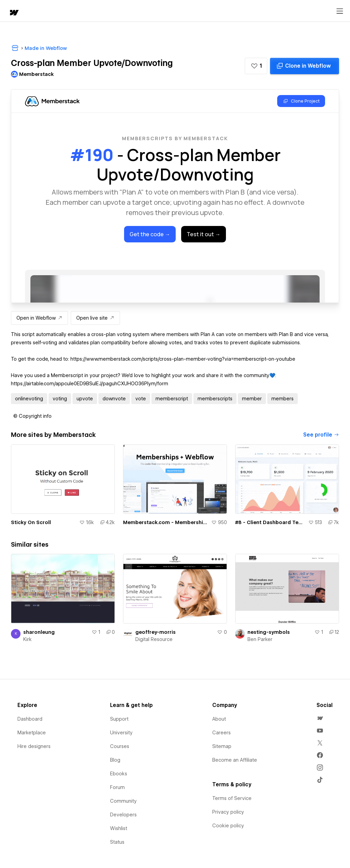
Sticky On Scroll (31, 522)
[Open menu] (340, 11)
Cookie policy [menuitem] (228, 826)
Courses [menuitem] (120, 746)
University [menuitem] (121, 733)
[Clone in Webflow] (305, 66)
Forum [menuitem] (117, 787)
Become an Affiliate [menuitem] (235, 760)
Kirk (28, 639)
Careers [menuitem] (221, 733)
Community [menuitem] (123, 801)
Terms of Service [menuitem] (232, 798)
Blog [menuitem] (115, 760)
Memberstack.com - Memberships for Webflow (166, 522)
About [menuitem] (219, 719)
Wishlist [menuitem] (119, 828)
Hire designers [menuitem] (34, 746)
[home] (14, 13)
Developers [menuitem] (123, 815)
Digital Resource (154, 639)
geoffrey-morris (156, 632)
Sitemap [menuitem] (222, 746)
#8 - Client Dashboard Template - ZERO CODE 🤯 (270, 522)
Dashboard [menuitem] (30, 719)
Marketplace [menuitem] (32, 733)
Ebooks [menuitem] (119, 774)
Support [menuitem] (119, 719)
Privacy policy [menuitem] (228, 812)
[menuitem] (320, 718)
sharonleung (39, 632)
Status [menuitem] (117, 842)
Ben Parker (260, 639)
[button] (256, 66)
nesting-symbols (269, 632)
